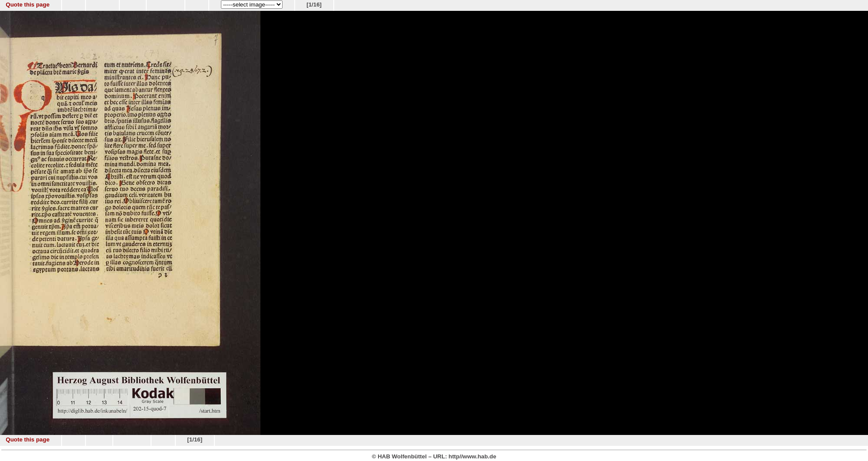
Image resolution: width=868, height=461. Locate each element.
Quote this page (28, 5)
